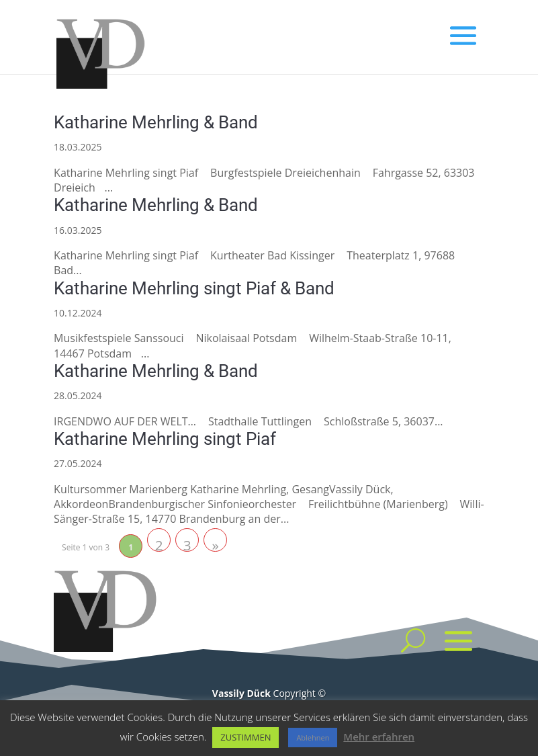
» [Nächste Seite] (215, 544)
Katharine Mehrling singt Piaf (165, 439)
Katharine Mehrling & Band (156, 122)
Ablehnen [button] (313, 738)
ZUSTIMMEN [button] (245, 737)
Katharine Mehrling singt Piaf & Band (194, 288)
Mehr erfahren (379, 737)
